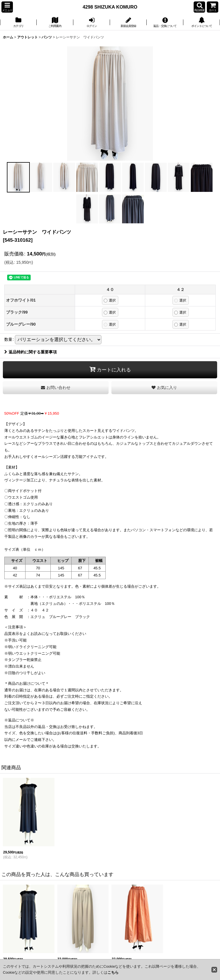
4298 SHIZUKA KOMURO (110, 7)
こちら (113, 972)
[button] (7, 7)
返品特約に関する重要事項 (31, 352)
